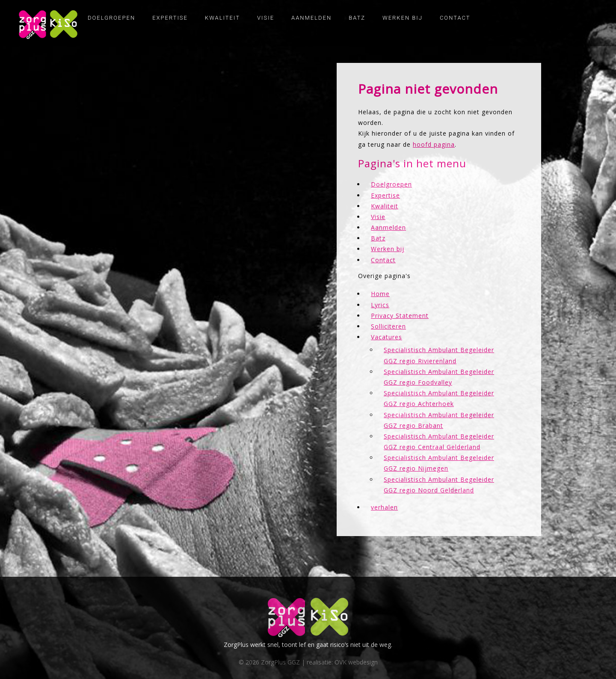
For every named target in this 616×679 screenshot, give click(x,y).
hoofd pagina (434, 144)
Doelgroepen (111, 18)
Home (380, 294)
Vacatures (386, 337)
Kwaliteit (222, 18)
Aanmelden (311, 18)
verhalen (384, 507)
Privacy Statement (400, 316)
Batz (357, 18)
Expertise (170, 18)
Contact (455, 18)
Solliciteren (388, 326)
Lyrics (380, 305)
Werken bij (403, 18)
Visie (266, 18)
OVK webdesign (356, 662)
